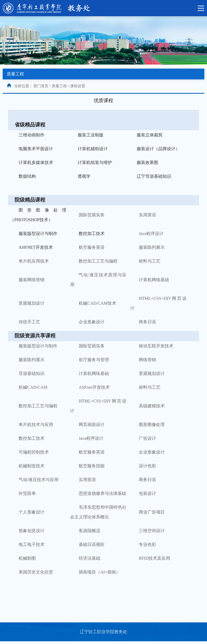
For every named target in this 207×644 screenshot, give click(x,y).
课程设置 (78, 86)
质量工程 (59, 86)
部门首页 (41, 86)
